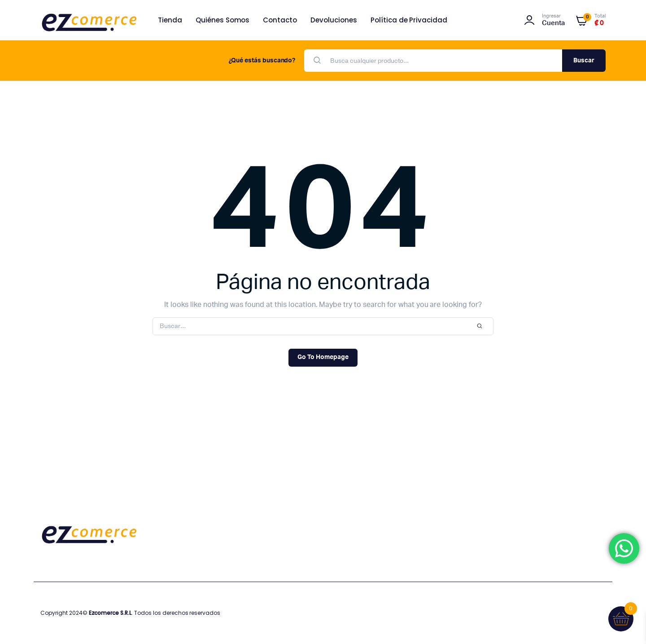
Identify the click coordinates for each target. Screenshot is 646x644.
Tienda (170, 20)
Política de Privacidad (409, 20)
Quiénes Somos (223, 20)
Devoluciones (334, 20)
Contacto (280, 20)
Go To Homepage (323, 357)
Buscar (584, 61)
